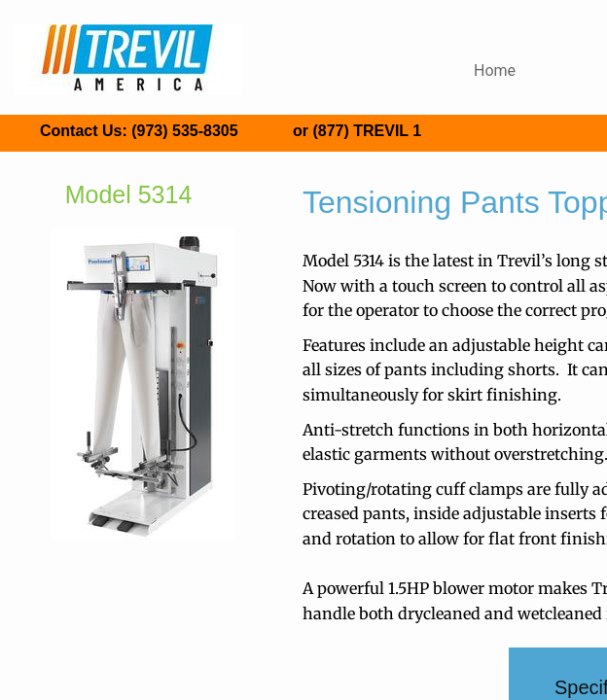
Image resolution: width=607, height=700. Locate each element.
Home (495, 70)
